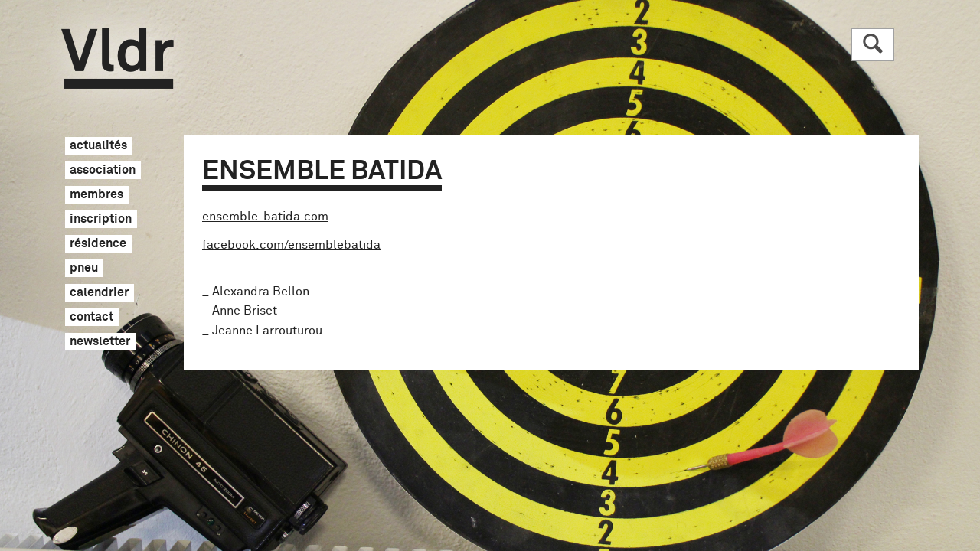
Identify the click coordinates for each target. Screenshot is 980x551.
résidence (98, 244)
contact (91, 318)
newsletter (100, 342)
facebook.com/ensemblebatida (291, 245)
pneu (84, 269)
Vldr (118, 59)
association (103, 171)
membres (96, 195)
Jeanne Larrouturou (267, 331)
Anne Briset (245, 311)
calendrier (99, 293)
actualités (98, 146)
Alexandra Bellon (261, 292)
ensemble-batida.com (265, 217)
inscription (101, 220)
